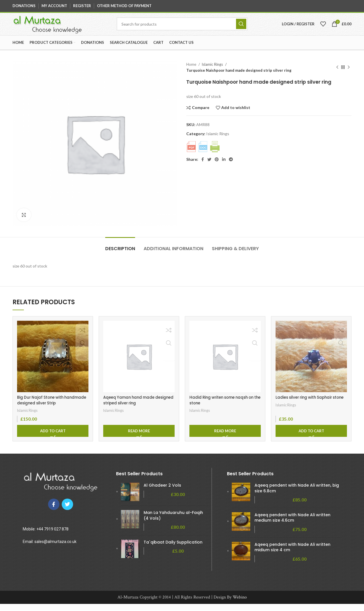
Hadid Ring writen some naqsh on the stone (224, 408)
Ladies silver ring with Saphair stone (306, 408)
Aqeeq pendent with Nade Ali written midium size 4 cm (292, 554)
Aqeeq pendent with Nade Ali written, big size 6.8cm (297, 495)
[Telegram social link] (231, 166)
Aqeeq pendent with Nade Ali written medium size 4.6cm (292, 525)
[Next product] (349, 75)
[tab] (120, 253)
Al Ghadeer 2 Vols (162, 492)
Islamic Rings (213, 71)
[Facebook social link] (203, 166)
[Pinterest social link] (217, 166)
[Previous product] (337, 75)
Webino (240, 604)
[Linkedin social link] (224, 166)
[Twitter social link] (209, 166)
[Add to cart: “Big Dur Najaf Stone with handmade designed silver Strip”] (53, 438)
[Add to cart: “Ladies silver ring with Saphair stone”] (311, 438)
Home (192, 71)
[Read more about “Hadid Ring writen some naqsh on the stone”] (225, 438)
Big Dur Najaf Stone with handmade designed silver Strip (50, 408)
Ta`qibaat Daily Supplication (173, 549)
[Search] (183, 28)
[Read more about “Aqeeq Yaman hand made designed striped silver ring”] (139, 438)
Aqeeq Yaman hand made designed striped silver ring (131, 408)
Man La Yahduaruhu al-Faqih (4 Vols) (173, 523)
